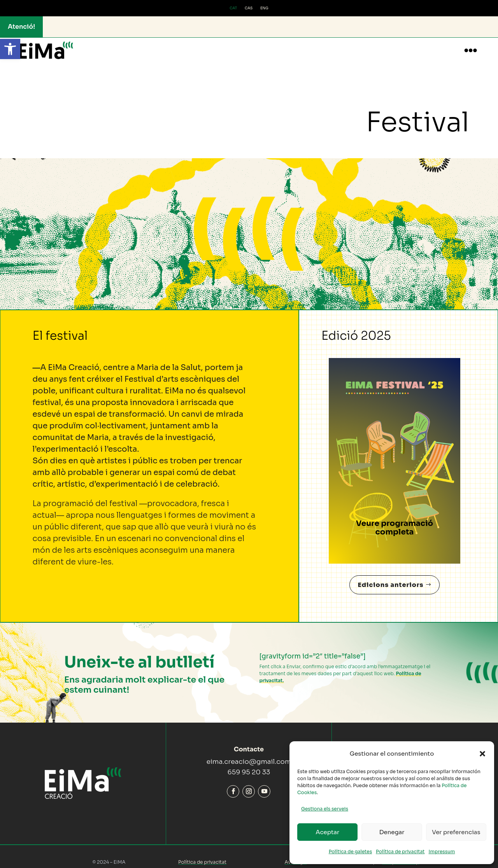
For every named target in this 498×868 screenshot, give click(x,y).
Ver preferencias (456, 832)
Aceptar (327, 832)
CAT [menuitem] (233, 8)
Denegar (392, 832)
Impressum (442, 851)
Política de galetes (350, 851)
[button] (10, 49)
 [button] (471, 50)
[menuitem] (233, 9)
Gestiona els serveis (325, 809)
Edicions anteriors (390, 577)
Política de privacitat (400, 851)
